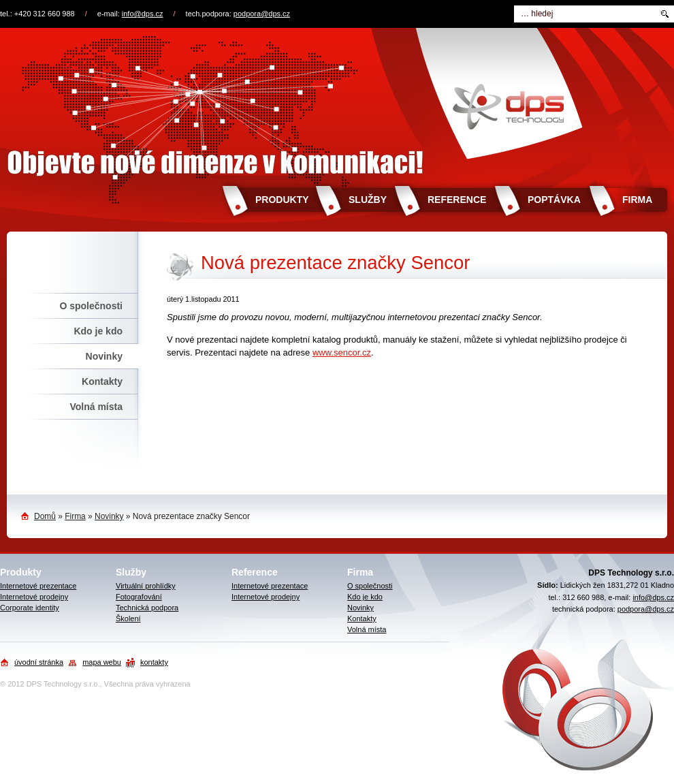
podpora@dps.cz (262, 14)
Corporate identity (30, 608)
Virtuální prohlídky (146, 586)
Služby (368, 200)
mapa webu (102, 662)
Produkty (282, 200)
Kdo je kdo (98, 331)
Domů (45, 516)
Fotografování (139, 597)
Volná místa (96, 407)
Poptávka (554, 200)
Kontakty (102, 381)
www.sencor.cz (342, 352)
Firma (637, 200)
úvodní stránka (39, 662)
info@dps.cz (143, 14)
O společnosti (91, 306)
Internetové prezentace (38, 586)
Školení (128, 618)
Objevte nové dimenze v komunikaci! (337, 105)
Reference (457, 200)
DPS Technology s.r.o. (63, 684)
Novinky (104, 356)
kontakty (154, 662)
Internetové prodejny (34, 597)
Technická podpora (147, 608)
